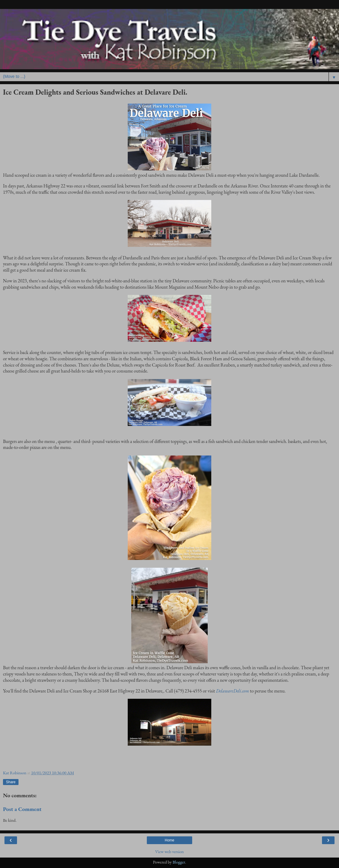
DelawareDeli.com (233, 691)
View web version (169, 851)
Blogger (179, 862)
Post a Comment (22, 809)
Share (11, 782)
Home (169, 840)
